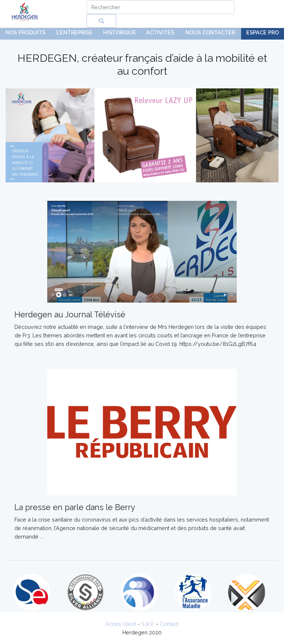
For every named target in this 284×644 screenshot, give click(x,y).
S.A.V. (148, 624)
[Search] (160, 7)
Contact (169, 624)
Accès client (121, 624)
